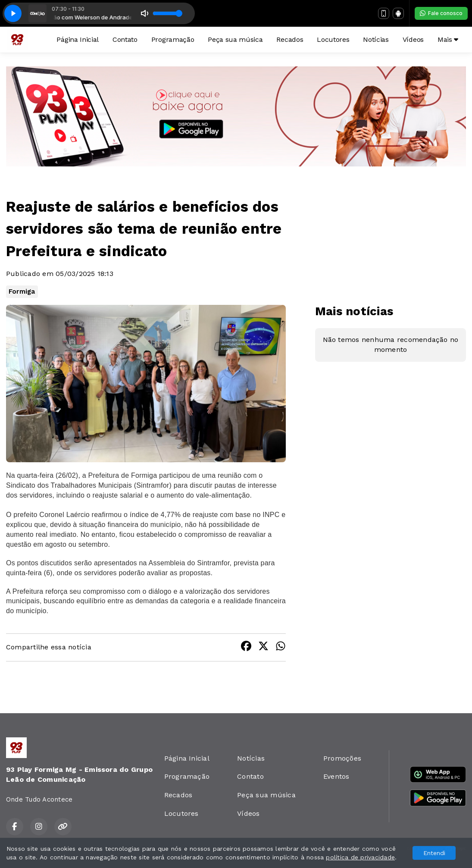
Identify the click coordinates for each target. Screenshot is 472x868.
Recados (290, 39)
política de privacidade (360, 857)
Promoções (342, 758)
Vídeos (413, 39)
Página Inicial (78, 39)
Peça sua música (235, 39)
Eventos (336, 776)
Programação (173, 39)
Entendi (434, 853)
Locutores (333, 39)
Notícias (376, 39)
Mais (448, 39)
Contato (125, 39)
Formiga (22, 291)
